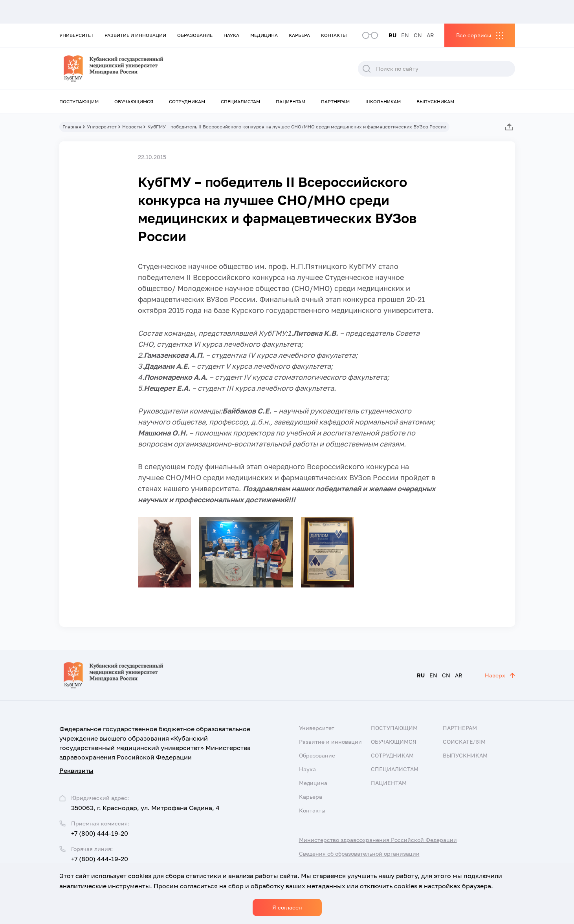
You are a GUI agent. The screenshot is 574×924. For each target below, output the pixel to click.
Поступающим (79, 102)
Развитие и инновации (135, 35)
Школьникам (383, 102)
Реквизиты (76, 770)
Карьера (299, 35)
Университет (76, 35)
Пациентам (291, 102)
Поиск (367, 69)
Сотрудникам (187, 102)
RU (392, 35)
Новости (132, 127)
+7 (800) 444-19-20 (100, 833)
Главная (72, 127)
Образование (195, 35)
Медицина (264, 35)
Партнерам (335, 102)
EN (405, 35)
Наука (231, 35)
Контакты (334, 35)
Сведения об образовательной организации (359, 854)
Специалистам (240, 102)
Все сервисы (474, 35)
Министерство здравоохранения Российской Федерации (378, 840)
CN (418, 35)
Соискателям (464, 742)
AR (430, 35)
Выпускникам (435, 102)
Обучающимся (134, 102)
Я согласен (287, 907)
